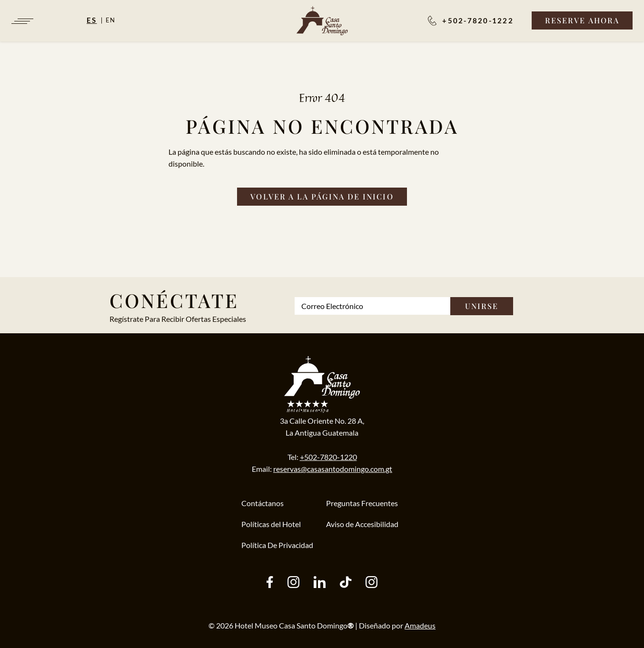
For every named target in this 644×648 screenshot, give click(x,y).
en (111, 20)
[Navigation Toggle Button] (22, 21)
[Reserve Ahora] (582, 20)
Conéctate (174, 300)
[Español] (96, 20)
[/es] (322, 21)
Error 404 (322, 98)
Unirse (482, 306)
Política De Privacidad (277, 545)
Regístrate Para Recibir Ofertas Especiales (178, 319)
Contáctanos (263, 503)
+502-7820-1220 (328, 457)
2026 (225, 625)
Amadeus (420, 625)
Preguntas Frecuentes (362, 503)
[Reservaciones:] (471, 20)
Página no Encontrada (322, 126)
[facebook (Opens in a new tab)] (270, 583)
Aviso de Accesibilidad (362, 524)
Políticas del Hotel (271, 524)
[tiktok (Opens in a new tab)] (346, 583)
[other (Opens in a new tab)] (320, 583)
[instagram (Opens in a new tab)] (293, 583)
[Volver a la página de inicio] (322, 197)
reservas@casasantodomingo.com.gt (333, 469)
